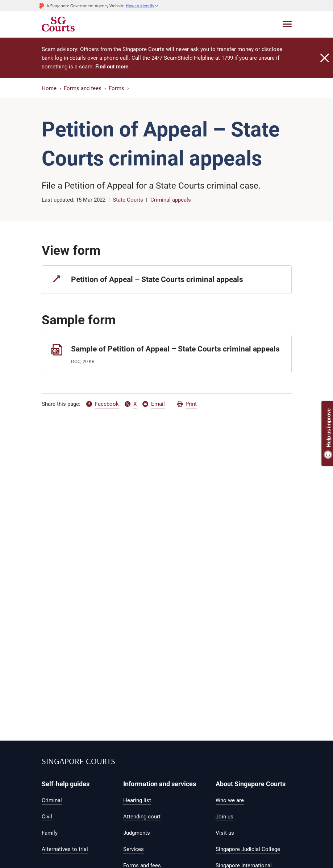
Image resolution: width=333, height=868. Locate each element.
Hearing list (137, 800)
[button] (142, 6)
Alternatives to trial (65, 849)
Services (134, 849)
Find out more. (113, 67)
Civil (47, 817)
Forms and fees (83, 88)
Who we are (230, 800)
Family (50, 833)
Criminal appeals (171, 200)
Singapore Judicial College (248, 849)
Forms (116, 88)
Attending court (142, 817)
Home (49, 88)
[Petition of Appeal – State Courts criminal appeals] (167, 280)
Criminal (52, 800)
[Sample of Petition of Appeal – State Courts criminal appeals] (167, 354)
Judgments (137, 833)
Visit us (225, 833)
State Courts (128, 200)
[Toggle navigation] (287, 24)
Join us (224, 817)
